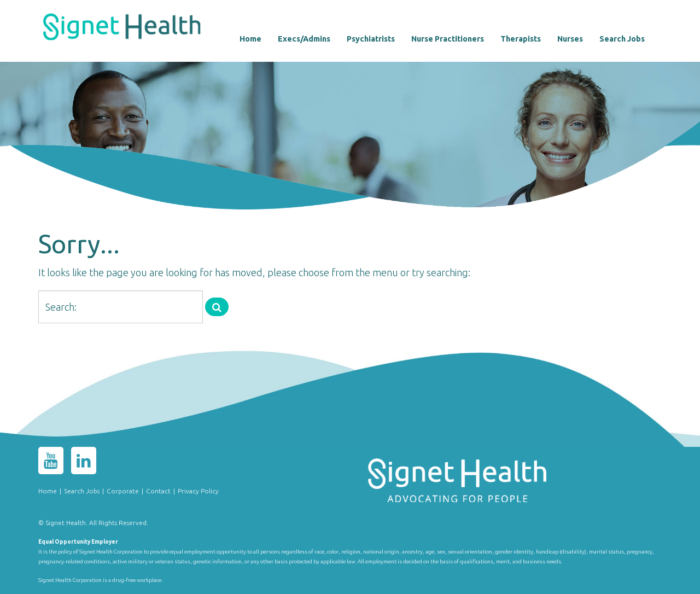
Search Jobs (622, 39)
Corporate (123, 491)
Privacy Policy (198, 491)
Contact (158, 491)
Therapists (521, 39)
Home (250, 39)
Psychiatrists (371, 39)
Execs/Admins (304, 39)
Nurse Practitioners (448, 39)
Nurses (570, 39)
